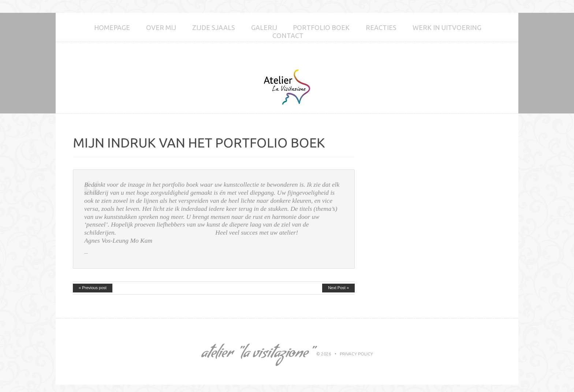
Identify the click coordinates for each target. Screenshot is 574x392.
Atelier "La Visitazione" (257, 355)
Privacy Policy (356, 354)
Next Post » (338, 288)
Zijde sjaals (214, 27)
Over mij (161, 27)
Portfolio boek (321, 27)
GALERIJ (264, 27)
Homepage (112, 27)
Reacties (381, 27)
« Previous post (93, 288)
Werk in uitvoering (447, 27)
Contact (288, 36)
